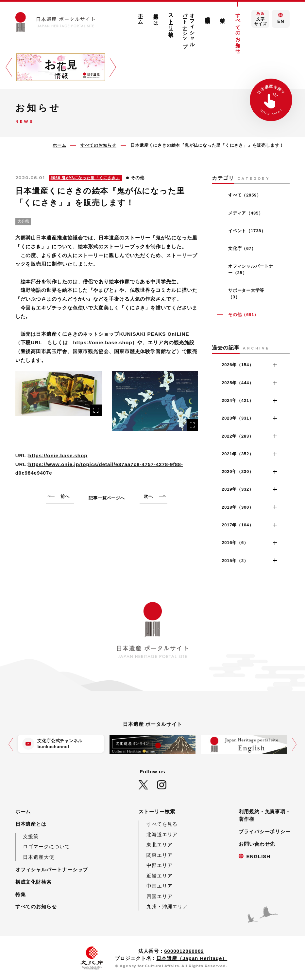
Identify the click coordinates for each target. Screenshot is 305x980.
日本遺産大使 (38, 857)
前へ (65, 496)
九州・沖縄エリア (167, 906)
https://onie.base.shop (58, 455)
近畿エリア (160, 876)
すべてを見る (162, 824)
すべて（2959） (245, 195)
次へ (148, 496)
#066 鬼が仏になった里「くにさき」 (85, 178)
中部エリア (160, 865)
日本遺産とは (156, 16)
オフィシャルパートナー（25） (251, 269)
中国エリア (160, 886)
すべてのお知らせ (238, 30)
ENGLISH (258, 856)
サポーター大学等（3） (246, 294)
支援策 (31, 836)
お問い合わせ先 (257, 844)
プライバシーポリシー (265, 831)
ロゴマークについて (46, 847)
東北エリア (160, 845)
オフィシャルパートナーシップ (189, 28)
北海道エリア (162, 834)
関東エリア (160, 855)
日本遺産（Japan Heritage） (192, 958)
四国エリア (160, 896)
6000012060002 (184, 951)
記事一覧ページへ (107, 498)
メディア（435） (246, 213)
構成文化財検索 (208, 14)
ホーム (141, 16)
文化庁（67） (242, 248)
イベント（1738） (247, 231)
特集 (223, 15)
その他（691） (243, 315)
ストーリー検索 (171, 19)
